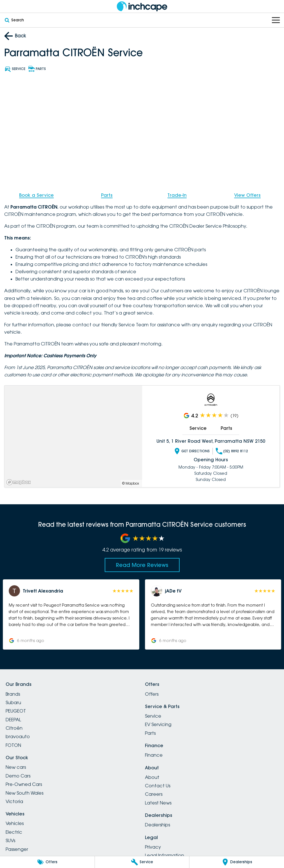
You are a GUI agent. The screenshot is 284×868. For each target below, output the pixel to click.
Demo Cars (18, 776)
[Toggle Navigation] (276, 20)
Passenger (17, 849)
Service (198, 428)
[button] (71, 614)
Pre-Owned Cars (24, 784)
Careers (154, 794)
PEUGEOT (16, 711)
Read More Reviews (142, 565)
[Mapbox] (20, 482)
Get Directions (192, 451)
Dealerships (157, 825)
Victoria (14, 801)
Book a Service (36, 195)
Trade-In (177, 195)
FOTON (13, 745)
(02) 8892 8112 (232, 451)
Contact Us (158, 786)
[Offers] (47, 862)
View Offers (247, 195)
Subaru (13, 702)
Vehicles (15, 823)
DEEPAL (13, 720)
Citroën (14, 728)
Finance (154, 755)
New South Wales (24, 793)
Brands (13, 694)
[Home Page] (142, 6)
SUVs (10, 840)
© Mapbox (131, 483)
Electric (14, 832)
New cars (16, 767)
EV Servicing (158, 724)
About (152, 777)
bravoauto (18, 736)
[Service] (142, 862)
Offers (152, 694)
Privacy (153, 847)
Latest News (158, 803)
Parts (107, 195)
